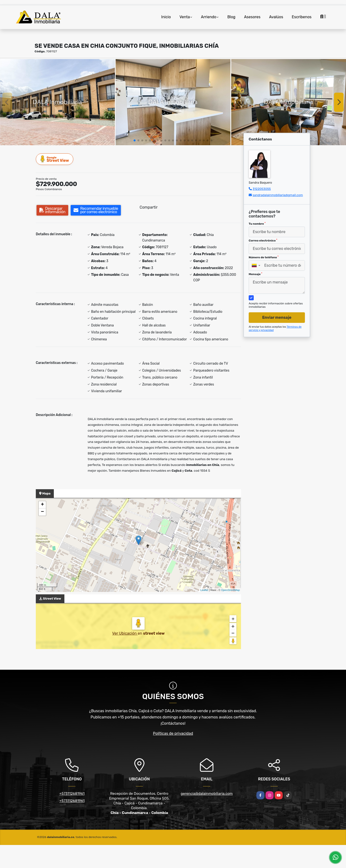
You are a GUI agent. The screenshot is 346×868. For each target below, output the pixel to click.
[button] (135, 140)
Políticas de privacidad (173, 733)
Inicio (166, 17)
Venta (185, 17)
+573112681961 (72, 794)
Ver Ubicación (125, 633)
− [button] (42, 512)
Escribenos (302, 17)
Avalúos (276, 17)
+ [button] (42, 505)
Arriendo (209, 17)
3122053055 (262, 189)
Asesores (252, 17)
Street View (55, 159)
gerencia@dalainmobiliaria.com (207, 794)
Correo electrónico (263, 241)
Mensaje (255, 274)
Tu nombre (257, 224)
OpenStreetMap (230, 590)
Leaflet (204, 590)
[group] (57, 102)
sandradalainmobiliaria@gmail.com (278, 195)
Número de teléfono (264, 257)
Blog (231, 17)
